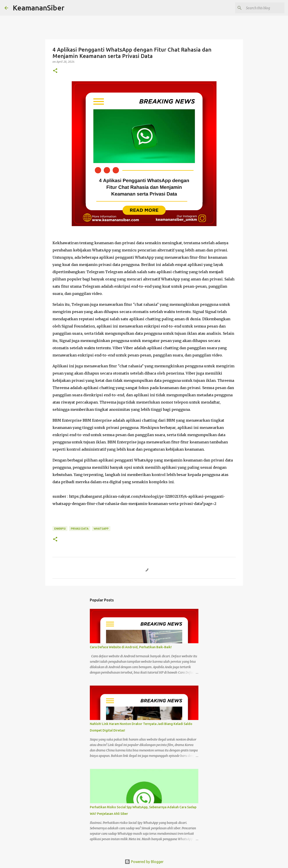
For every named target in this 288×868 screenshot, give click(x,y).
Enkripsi (60, 529)
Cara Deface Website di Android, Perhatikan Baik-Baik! (131, 647)
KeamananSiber (39, 8)
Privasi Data (80, 529)
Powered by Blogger (144, 862)
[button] (55, 71)
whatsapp (101, 529)
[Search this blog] (261, 8)
